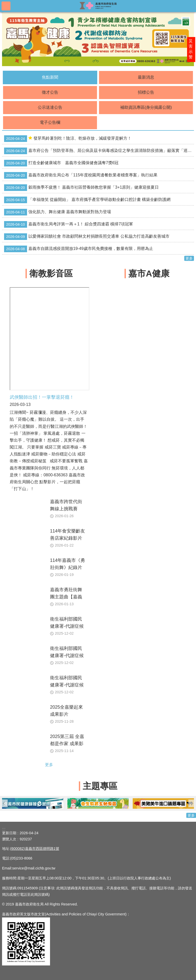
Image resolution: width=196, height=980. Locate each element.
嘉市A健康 (149, 274)
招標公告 (146, 92)
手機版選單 (6, 6)
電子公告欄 (50, 122)
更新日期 (9, 833)
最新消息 (146, 77)
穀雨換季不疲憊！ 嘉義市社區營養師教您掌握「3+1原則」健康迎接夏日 (81, 188)
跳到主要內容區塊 (3, 3)
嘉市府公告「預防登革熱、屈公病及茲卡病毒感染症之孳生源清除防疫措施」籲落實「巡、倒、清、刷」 (99, 151)
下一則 (192, 803)
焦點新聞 (50, 77)
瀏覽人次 (9, 839)
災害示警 (191, 50)
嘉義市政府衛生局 (98, 6)
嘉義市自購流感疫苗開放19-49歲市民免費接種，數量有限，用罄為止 (79, 249)
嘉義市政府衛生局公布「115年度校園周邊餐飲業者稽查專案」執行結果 (81, 175)
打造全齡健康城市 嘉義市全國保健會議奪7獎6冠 (61, 163)
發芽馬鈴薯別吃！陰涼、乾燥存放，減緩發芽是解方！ (68, 139)
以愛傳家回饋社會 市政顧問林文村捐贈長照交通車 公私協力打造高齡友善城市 (87, 237)
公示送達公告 (50, 107)
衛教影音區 (51, 274)
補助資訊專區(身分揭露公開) (146, 107)
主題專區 (100, 786)
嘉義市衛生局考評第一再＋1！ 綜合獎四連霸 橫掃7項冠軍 (69, 224)
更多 (189, 258)
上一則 (4, 803)
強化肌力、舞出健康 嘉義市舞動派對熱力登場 (58, 212)
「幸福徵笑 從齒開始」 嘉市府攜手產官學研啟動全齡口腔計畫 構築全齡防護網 (87, 200)
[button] (40, 803)
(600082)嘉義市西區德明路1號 (35, 849)
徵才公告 (50, 92)
